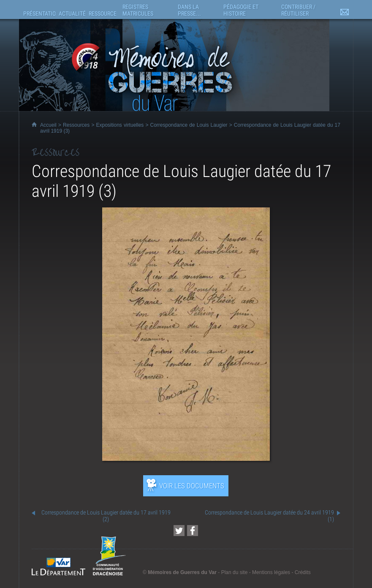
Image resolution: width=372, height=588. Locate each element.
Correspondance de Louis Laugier (189, 125)
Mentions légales (271, 572)
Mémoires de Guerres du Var (182, 572)
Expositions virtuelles (120, 125)
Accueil (48, 125)
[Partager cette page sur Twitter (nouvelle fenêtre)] (179, 531)
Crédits (303, 572)
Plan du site (235, 572)
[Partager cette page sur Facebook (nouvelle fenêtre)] (193, 531)
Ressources (76, 125)
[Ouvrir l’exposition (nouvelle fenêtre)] (186, 459)
